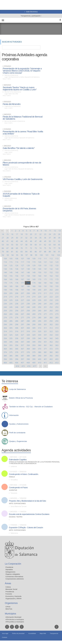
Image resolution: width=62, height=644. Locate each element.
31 (22, 238)
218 (28, 297)
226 (17, 300)
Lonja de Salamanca (17, 389)
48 (40, 241)
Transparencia (54, 633)
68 (12, 248)
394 (5, 359)
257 (22, 311)
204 (5, 293)
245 (11, 307)
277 (22, 318)
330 (40, 335)
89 (50, 252)
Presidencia (10, 592)
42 (12, 241)
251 (45, 307)
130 (40, 265)
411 (45, 363)
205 (11, 293)
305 (11, 328)
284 (5, 321)
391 (45, 356)
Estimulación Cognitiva (18, 460)
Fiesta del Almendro (12, 104)
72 (31, 248)
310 (40, 328)
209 (34, 293)
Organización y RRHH (14, 599)
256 (17, 311)
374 (5, 352)
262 (51, 311)
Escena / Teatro (16, 517)
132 (51, 265)
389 (34, 356)
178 (28, 283)
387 (22, 356)
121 (45, 262)
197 (22, 290)
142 (51, 269)
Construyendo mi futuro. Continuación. (24, 474)
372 (51, 349)
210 (40, 293)
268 (28, 314)
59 (31, 245)
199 (34, 290)
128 (28, 265)
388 (28, 356)
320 (40, 331)
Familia (12, 477)
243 (57, 304)
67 (8, 248)
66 (3, 248)
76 (50, 248)
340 (40, 338)
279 (34, 318)
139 (34, 269)
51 (54, 241)
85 (31, 252)
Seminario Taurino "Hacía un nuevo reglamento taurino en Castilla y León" (20, 88)
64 (54, 245)
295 (11, 324)
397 (22, 359)
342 (51, 338)
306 (17, 328)
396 (17, 359)
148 (28, 272)
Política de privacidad (18, 633)
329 (34, 335)
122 (51, 262)
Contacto (5, 637)
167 (22, 279)
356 (17, 345)
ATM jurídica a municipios (15, 622)
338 (28, 338)
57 (22, 245)
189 (34, 286)
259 (34, 311)
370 (40, 349)
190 (40, 286)
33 (31, 238)
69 (17, 248)
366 (17, 349)
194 (5, 290)
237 (22, 304)
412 (51, 363)
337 (22, 338)
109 (34, 259)
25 (54, 234)
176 (17, 283)
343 (57, 338)
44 (22, 241)
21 (36, 234)
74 (40, 248)
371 (45, 349)
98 (31, 255)
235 (11, 304)
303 (57, 324)
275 (11, 318)
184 (5, 286)
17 (17, 234)
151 (45, 272)
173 (57, 279)
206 (17, 293)
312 (51, 328)
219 (34, 297)
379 (34, 352)
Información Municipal (13, 617)
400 (40, 359)
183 (57, 283)
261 (45, 311)
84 (26, 252)
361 (45, 345)
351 (45, 342)
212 (51, 293)
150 (40, 272)
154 (5, 276)
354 (5, 345)
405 (11, 363)
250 (40, 307)
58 (26, 245)
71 (26, 248)
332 (51, 335)
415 (23, 366)
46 (31, 241)
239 (34, 304)
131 (45, 265)
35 (40, 238)
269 (34, 314)
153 (57, 272)
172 (51, 279)
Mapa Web (43, 633)
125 (11, 265)
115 (11, 262)
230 (40, 300)
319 (34, 331)
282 (51, 318)
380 (40, 352)
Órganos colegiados (13, 574)
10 (45, 231)
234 (5, 304)
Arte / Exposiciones (17, 504)
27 (3, 238)
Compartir (3, 373)
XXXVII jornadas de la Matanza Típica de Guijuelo (21, 195)
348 (28, 342)
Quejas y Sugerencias (18, 441)
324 (5, 335)
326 (17, 335)
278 (28, 318)
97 (27, 255)
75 (45, 248)
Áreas (8, 583)
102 (53, 255)
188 (28, 286)
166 (17, 279)
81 (12, 252)
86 (36, 252)
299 (34, 324)
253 (57, 307)
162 (51, 276)
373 (57, 349)
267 (22, 314)
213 (57, 293)
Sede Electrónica (32, 12)
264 (5, 314)
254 (5, 311)
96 (22, 255)
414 (17, 366)
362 (51, 345)
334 (5, 338)
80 (8, 252)
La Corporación (13, 564)
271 (45, 314)
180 (40, 283)
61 (40, 245)
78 (59, 248)
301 (45, 324)
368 (28, 349)
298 (28, 324)
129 (34, 265)
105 (11, 259)
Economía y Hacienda (13, 596)
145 (11, 272)
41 (8, 241)
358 (28, 345)
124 (5, 265)
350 (40, 342)
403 (57, 359)
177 (22, 283)
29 (12, 238)
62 (45, 245)
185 (11, 286)
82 (17, 252)
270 (40, 314)
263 (57, 311)
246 (17, 307)
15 (8, 234)
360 (40, 345)
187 (22, 286)
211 (45, 293)
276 (17, 318)
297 (22, 324)
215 (11, 297)
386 (17, 356)
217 (22, 297)
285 (11, 321)
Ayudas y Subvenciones (19, 424)
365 (11, 349)
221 (45, 297)
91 (59, 252)
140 (40, 269)
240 (40, 304)
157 (22, 276)
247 (22, 307)
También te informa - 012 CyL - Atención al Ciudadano (31, 407)
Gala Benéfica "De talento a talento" (19, 148)
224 (5, 300)
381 (45, 352)
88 (45, 252)
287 (22, 321)
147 (22, 272)
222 (51, 297)
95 (17, 255)
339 (34, 338)
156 (17, 276)
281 (45, 318)
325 (11, 335)
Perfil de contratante (17, 433)
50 (50, 241)
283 (57, 318)
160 (40, 276)
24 (50, 234)
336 (17, 338)
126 (17, 265)
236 (17, 304)
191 (45, 286)
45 (26, 241)
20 (31, 234)
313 (57, 328)
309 (34, 328)
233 (57, 300)
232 (51, 300)
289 (34, 321)
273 (57, 314)
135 (11, 269)
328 (28, 335)
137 (22, 269)
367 (22, 349)
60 (36, 245)
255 (11, 311)
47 (36, 241)
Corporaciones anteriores (15, 579)
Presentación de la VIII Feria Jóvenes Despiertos (19, 210)
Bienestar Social (11, 589)
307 (22, 328)
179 (34, 283)
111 (45, 259)
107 (22, 259)
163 (57, 276)
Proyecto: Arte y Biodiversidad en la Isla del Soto (27, 501)
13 (60, 231)
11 (50, 231)
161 (45, 276)
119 (34, 262)
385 (11, 356)
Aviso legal (5, 633)
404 (5, 363)
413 (57, 363)
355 (11, 345)
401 (45, 359)
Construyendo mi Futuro (18, 488)
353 (57, 342)
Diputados (9, 569)
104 (5, 259)
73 (36, 248)
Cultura (8, 587)
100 (41, 255)
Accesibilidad (32, 633)
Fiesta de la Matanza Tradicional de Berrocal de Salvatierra (23, 118)
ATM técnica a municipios (15, 619)
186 (17, 286)
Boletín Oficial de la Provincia (21, 398)
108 (28, 259)
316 (17, 331)
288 (28, 321)
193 (57, 286)
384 (5, 356)
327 (22, 335)
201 (45, 290)
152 (51, 272)
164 (5, 279)
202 (51, 290)
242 (51, 304)
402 (51, 359)
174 (5, 283)
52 (59, 241)
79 (3, 252)
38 (54, 238)
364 (5, 349)
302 (51, 324)
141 (45, 269)
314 (5, 331)
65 (59, 245)
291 (45, 321)
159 (34, 276)
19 (26, 234)
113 (57, 259)
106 (17, 259)
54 (8, 245)
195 (11, 290)
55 (12, 245)
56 (17, 245)
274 (5, 318)
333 (57, 335)
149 (34, 272)
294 (5, 324)
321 (45, 331)
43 (17, 241)
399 (34, 359)
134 (5, 269)
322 (51, 331)
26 (59, 234)
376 (17, 352)
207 (22, 293)
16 (12, 234)
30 (17, 238)
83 (22, 252)
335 (11, 338)
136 (17, 269)
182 (51, 283)
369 (34, 349)
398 (28, 359)
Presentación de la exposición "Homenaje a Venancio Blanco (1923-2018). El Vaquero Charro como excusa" (22, 71)
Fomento (9, 594)
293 (57, 321)
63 (50, 245)
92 (3, 255)
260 (40, 311)
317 (22, 331)
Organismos (11, 603)
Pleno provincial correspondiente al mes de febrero (22, 164)
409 (34, 363)
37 (50, 238)
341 (45, 338)
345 (11, 342)
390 (40, 356)
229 (34, 300)
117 (22, 262)
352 (51, 342)
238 (28, 304)
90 (54, 252)
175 (11, 283)
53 (3, 245)
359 (34, 345)
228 (28, 300)
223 (57, 297)
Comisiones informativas (14, 577)
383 (57, 352)
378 (28, 352)
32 (26, 238)
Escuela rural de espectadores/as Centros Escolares (29, 514)
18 (22, 234)
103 (58, 255)
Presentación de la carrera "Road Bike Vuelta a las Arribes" (23, 133)
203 (57, 290)
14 (3, 234)
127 (22, 265)
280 (40, 318)
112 (51, 259)
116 (17, 262)
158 (28, 276)
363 (57, 345)
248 (28, 307)
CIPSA (8, 607)
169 (34, 279)
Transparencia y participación (31, 16)
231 (45, 300)
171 (45, 279)
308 (28, 328)
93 (8, 255)
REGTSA (9, 609)
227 (22, 300)
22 (40, 234)
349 (34, 342)
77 (54, 248)
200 (40, 290)
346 (17, 342)
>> (45, 366)
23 (45, 234)
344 (5, 342)
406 (17, 363)
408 (28, 363)
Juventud (13, 490)
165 (11, 279)
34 (36, 238)
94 (12, 255)
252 (51, 307)
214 (5, 297)
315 (11, 331)
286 (17, 321)
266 (17, 314)
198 (28, 290)
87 (40, 252)
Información (14, 415)
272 (51, 314)
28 (8, 238)
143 (57, 269)
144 (5, 272)
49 (45, 241)
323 (57, 331)
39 (59, 238)
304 (5, 328)
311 (45, 328)
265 (11, 314)
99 (36, 255)
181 (45, 283)
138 (28, 269)
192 (51, 286)
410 (40, 363)
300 (40, 324)
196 (17, 290)
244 (5, 307)
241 (45, 304)
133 (57, 265)
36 (45, 238)
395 (11, 359)
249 (34, 307)
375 (11, 352)
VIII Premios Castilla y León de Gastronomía (23, 179)
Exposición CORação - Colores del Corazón (26, 528)
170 (40, 279)
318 (28, 331)
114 (5, 262)
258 (28, 311)
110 (40, 259)
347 (22, 342)
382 (51, 352)
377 (22, 352)
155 (11, 276)
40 (3, 241)
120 (40, 262)
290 (40, 321)
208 (28, 293)
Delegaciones (10, 572)
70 (22, 248)
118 (28, 262)
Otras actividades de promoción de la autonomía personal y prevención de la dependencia (34, 463)
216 (17, 297)
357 (22, 345)
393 (57, 356)
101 (47, 255)
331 (45, 335)
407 (22, 363)
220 (40, 297)
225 (11, 300)
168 (28, 279)
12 (55, 231)
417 (35, 366)
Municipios (10, 614)
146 (17, 272)
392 (51, 356)
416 (29, 366)
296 (17, 324)
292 (51, 321)
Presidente (9, 567)
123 (57, 262)
